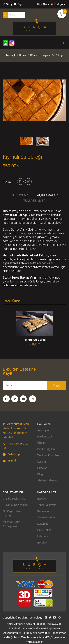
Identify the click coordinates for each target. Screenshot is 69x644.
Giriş (7, 4)
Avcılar (37, 637)
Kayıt (19, 4)
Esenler (24, 637)
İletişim (42, 462)
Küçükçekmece (54, 637)
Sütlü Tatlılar (45, 530)
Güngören (49, 628)
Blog (40, 474)
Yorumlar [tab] (20, 195)
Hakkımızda (45, 436)
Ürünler (23, 55)
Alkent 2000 (33, 624)
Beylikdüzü (16, 624)
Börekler (35, 55)
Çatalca (34, 628)
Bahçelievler (57, 633)
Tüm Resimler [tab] (34, 201)
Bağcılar (11, 637)
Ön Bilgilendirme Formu (13, 513)
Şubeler (42, 468)
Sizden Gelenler (47, 480)
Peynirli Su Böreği (34, 340)
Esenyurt (40, 633)
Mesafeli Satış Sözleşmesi (11, 524)
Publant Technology (30, 617)
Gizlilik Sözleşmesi (14, 499)
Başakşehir (34, 642)
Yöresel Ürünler (47, 517)
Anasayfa (11, 55)
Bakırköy (25, 633)
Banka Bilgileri (46, 449)
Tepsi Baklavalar (47, 505)
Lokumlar (43, 524)
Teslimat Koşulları (48, 455)
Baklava (42, 499)
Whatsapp (15, 454)
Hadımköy (50, 624)
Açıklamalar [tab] (47, 195)
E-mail (12, 460)
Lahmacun (44, 536)
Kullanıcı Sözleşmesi (15, 505)
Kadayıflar (44, 511)
